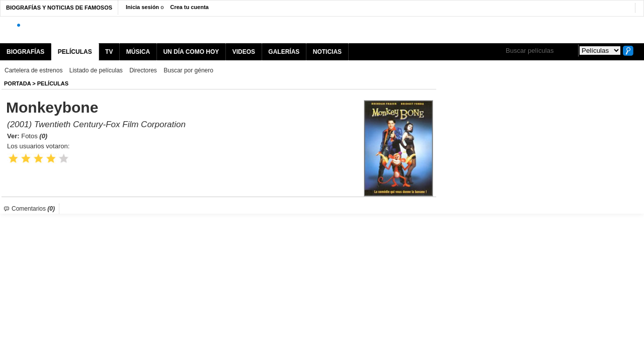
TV (109, 52)
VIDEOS (244, 52)
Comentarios (33, 209)
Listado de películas (96, 70)
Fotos (34, 136)
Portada (17, 83)
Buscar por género (188, 70)
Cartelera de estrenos (33, 70)
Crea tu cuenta (189, 7)
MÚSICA (138, 52)
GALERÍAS (284, 52)
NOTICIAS (327, 52)
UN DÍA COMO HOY (191, 52)
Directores (143, 70)
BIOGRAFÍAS (25, 52)
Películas (53, 83)
